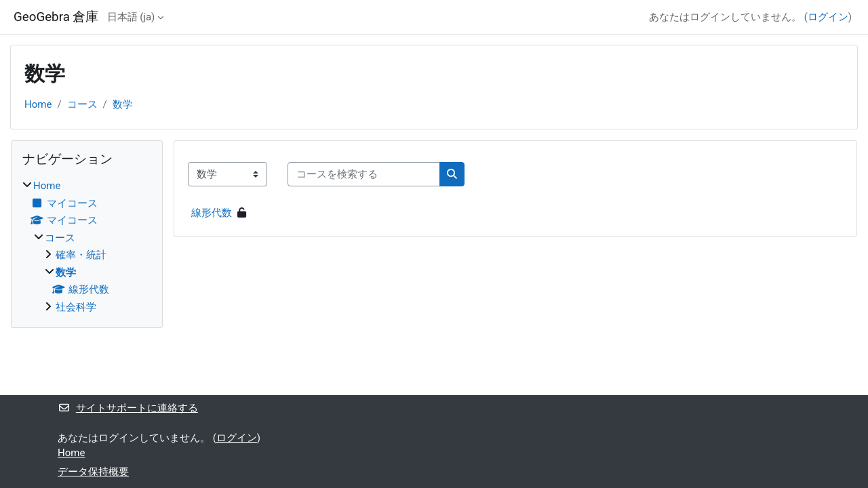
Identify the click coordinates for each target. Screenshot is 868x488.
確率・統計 (81, 255)
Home (38, 104)
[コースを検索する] (364, 175)
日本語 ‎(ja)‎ (131, 17)
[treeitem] (87, 246)
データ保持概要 (93, 472)
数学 (123, 104)
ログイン (828, 17)
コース (82, 104)
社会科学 (76, 307)
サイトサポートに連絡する (128, 408)
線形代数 (212, 213)
